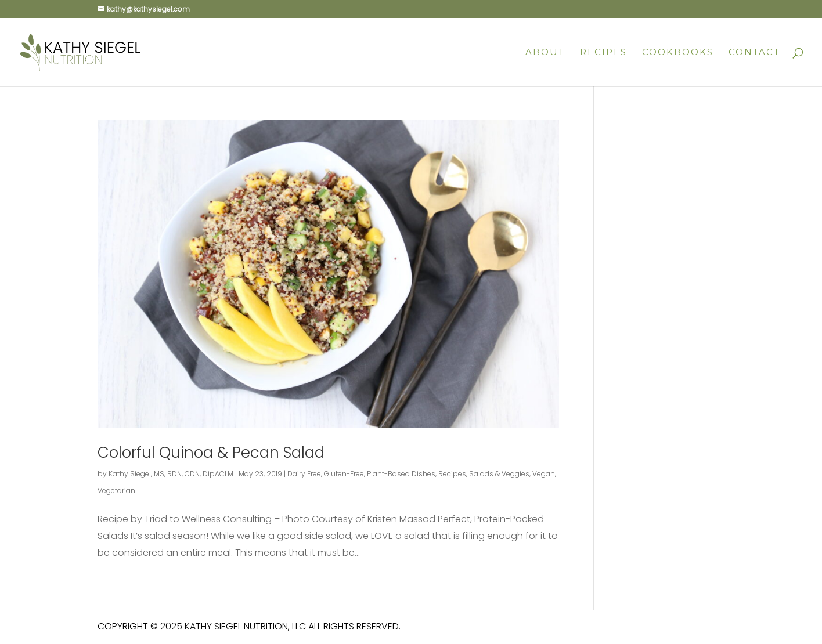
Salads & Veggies (499, 474)
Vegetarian (116, 491)
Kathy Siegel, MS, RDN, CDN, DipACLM (171, 474)
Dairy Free (304, 474)
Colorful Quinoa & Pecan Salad (211, 453)
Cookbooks (678, 53)
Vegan (544, 474)
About (545, 53)
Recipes (603, 53)
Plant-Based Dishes (401, 474)
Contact (754, 53)
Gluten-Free (344, 474)
